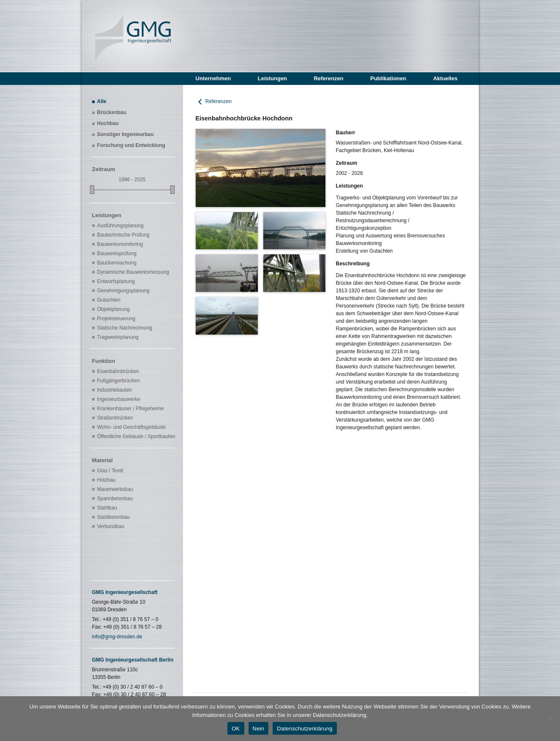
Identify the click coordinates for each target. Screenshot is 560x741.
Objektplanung (113, 309)
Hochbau (108, 123)
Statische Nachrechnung (125, 328)
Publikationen (388, 78)
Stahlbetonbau (113, 517)
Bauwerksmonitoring (120, 244)
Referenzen (328, 78)
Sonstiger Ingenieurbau (126, 134)
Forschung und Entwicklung (131, 145)
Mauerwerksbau (115, 489)
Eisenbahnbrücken (118, 371)
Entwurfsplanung (116, 281)
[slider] (92, 190)
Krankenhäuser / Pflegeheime (131, 409)
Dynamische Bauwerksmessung (133, 272)
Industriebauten (115, 390)
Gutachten (109, 300)
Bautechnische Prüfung (123, 235)
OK (236, 729)
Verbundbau (111, 526)
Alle (102, 101)
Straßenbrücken (115, 418)
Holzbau (107, 480)
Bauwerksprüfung (117, 253)
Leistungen (272, 78)
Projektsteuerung (116, 319)
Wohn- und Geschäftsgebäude (132, 427)
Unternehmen (213, 78)
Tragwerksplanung (118, 337)
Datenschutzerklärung (305, 729)
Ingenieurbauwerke (119, 399)
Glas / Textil (110, 471)
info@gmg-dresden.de (117, 637)
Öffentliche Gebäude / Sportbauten (135, 436)
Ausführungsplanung (120, 226)
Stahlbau (107, 508)
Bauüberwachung (117, 263)
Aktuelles (445, 78)
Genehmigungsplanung (123, 291)
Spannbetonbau (115, 499)
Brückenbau (112, 112)
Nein (259, 729)
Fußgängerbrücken (119, 381)
